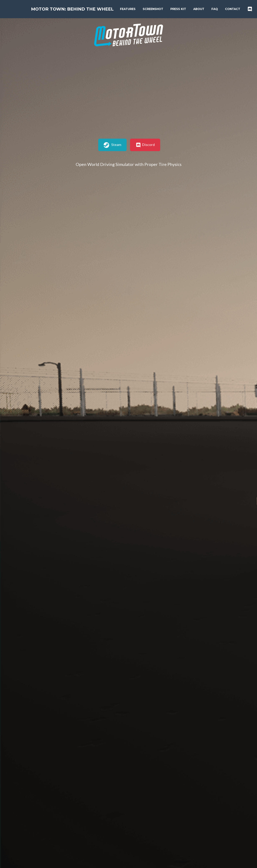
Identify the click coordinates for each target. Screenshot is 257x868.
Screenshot (156, 9)
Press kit (181, 9)
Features (131, 9)
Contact (235, 9)
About (202, 9)
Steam (113, 145)
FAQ (218, 9)
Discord (145, 145)
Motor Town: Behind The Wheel (74, 9)
